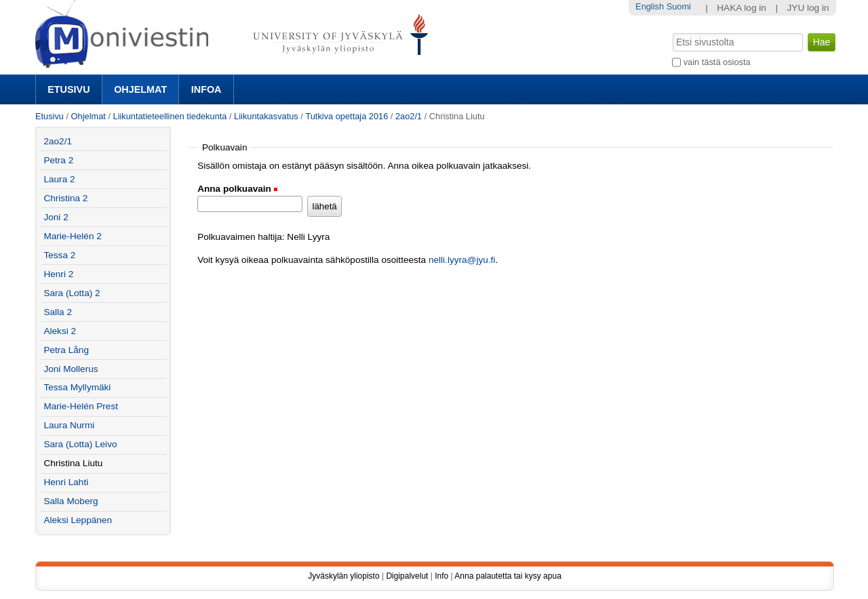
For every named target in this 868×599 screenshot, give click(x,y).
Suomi (679, 6)
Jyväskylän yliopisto (343, 576)
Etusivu (68, 89)
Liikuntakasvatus (266, 116)
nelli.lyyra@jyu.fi (462, 260)
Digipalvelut (407, 576)
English (650, 6)
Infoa (206, 89)
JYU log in (808, 8)
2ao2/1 (409, 116)
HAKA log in (742, 8)
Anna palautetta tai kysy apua (508, 576)
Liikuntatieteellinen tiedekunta (170, 116)
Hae (672, 32)
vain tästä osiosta (717, 62)
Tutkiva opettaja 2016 (347, 116)
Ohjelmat (140, 89)
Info (441, 576)
